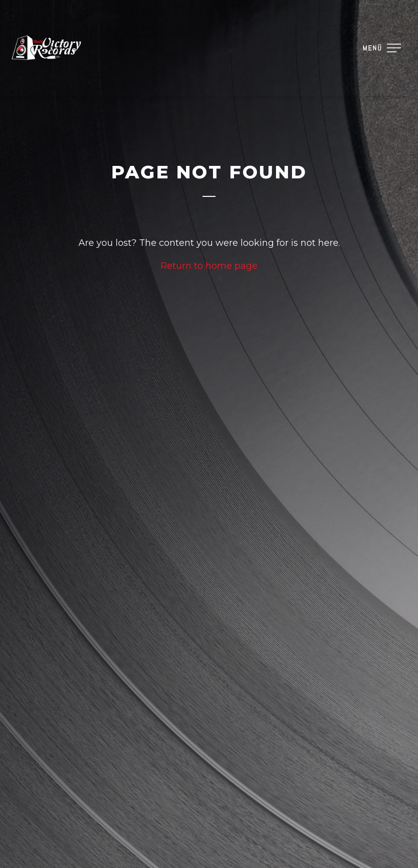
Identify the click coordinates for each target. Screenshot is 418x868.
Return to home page (209, 266)
